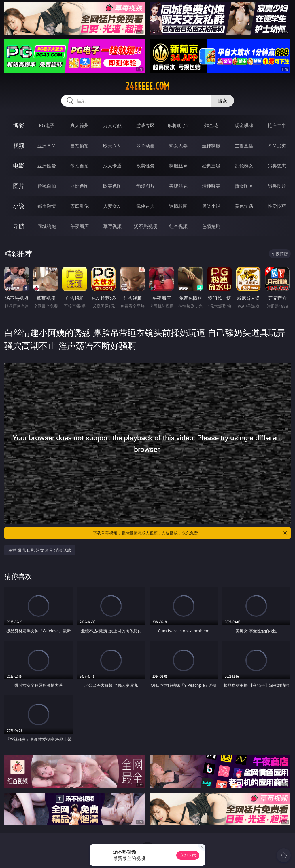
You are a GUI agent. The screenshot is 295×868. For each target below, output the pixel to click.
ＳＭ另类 (277, 146)
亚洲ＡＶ (47, 146)
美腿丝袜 (178, 186)
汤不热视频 (145, 226)
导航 (19, 226)
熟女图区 (244, 186)
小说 (19, 206)
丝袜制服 (211, 146)
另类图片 (277, 186)
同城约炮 (47, 226)
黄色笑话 (244, 206)
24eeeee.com (147, 86)
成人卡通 (112, 166)
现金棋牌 (244, 125)
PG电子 (47, 125)
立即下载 (188, 855)
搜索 (222, 101)
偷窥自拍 (47, 186)
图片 (19, 186)
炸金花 (211, 125)
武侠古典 (145, 206)
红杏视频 (178, 226)
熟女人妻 (178, 146)
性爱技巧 (277, 206)
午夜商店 (80, 226)
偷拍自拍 (80, 166)
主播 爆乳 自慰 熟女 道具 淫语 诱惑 (40, 550)
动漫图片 (145, 186)
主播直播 (244, 146)
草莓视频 (112, 226)
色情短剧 (211, 226)
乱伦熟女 (244, 166)
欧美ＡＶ (112, 146)
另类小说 (211, 206)
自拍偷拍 (80, 146)
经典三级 (211, 166)
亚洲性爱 (47, 166)
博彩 (19, 125)
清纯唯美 (211, 186)
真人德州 (80, 125)
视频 (19, 145)
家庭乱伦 (80, 206)
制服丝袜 (178, 166)
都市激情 (47, 206)
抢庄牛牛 (277, 125)
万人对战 (112, 125)
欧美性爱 (145, 166)
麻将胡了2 (178, 125)
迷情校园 (178, 206)
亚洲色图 (80, 186)
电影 (19, 166)
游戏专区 (145, 125)
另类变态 (277, 166)
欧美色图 (112, 186)
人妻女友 (112, 206)
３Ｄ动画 (145, 146)
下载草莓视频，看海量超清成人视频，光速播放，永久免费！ (190, 533)
